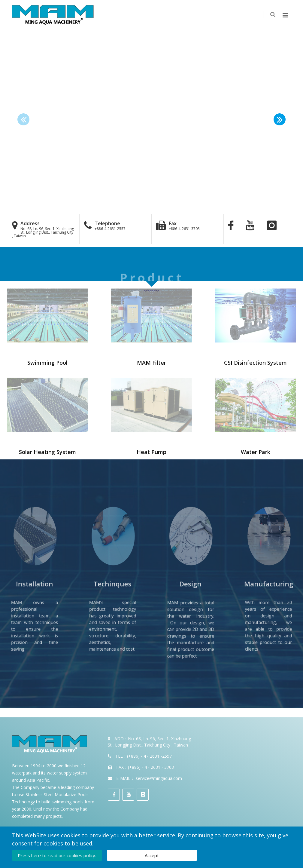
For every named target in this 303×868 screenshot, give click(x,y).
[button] (280, 119)
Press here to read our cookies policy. (57, 855)
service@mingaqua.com (159, 778)
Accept (152, 855)
